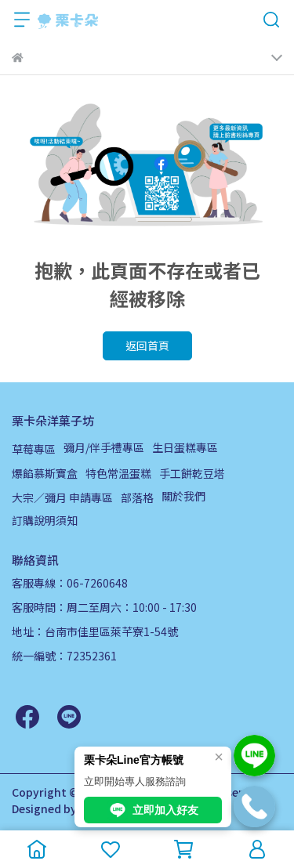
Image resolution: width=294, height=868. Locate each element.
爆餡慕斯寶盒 (45, 473)
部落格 (137, 497)
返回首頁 (147, 345)
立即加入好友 (153, 810)
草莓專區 (34, 449)
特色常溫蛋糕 (118, 473)
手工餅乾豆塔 (192, 473)
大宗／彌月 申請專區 (62, 497)
